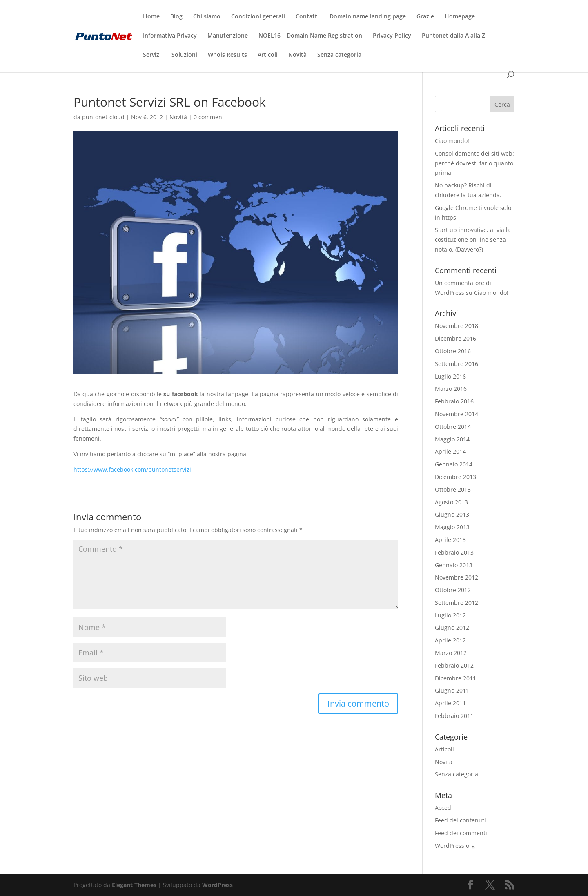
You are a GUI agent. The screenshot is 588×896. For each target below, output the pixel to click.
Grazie (425, 17)
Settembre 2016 (457, 364)
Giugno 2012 (452, 627)
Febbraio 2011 (454, 716)
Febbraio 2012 (454, 665)
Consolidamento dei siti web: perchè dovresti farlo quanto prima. (474, 163)
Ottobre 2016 (453, 351)
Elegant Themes (134, 885)
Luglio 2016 (450, 376)
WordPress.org (455, 846)
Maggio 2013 (452, 527)
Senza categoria (339, 55)
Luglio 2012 (450, 615)
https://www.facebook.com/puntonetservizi (132, 469)
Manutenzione (228, 36)
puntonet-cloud (103, 117)
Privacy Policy (392, 36)
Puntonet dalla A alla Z (453, 36)
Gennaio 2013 (454, 565)
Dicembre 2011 (455, 678)
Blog (176, 17)
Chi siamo (207, 17)
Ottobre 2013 (453, 489)
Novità (297, 55)
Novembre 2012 (457, 577)
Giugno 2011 (452, 690)
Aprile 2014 (450, 451)
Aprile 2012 (450, 640)
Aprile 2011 (450, 703)
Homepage (460, 17)
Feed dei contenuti (460, 820)
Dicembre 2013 (455, 477)
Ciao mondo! (452, 141)
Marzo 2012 (451, 653)
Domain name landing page (368, 17)
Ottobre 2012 (453, 590)
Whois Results (227, 55)
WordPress (217, 885)
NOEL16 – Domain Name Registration (310, 36)
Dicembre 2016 (455, 338)
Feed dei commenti (461, 833)
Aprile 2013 (450, 540)
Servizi (152, 55)
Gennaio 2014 (454, 464)
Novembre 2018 (457, 326)
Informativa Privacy (170, 36)
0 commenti (210, 117)
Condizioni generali (258, 17)
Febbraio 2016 (454, 401)
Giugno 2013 (452, 514)
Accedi (444, 808)
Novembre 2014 (457, 414)
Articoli (268, 55)
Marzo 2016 (451, 389)
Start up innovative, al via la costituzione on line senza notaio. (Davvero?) (473, 240)
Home (151, 17)
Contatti (307, 17)
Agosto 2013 (451, 502)
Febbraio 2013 (454, 552)
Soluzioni (184, 55)
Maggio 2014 (452, 439)
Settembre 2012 (457, 603)
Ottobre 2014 (453, 427)
